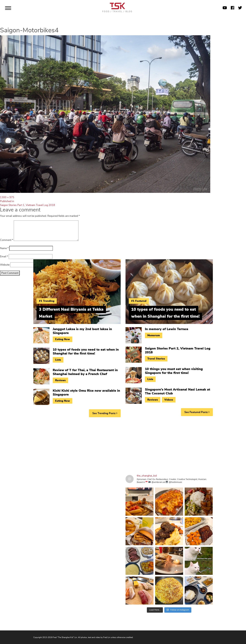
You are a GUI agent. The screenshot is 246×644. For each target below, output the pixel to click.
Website (5, 265)
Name (4, 248)
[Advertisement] (123, 445)
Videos (169, 400)
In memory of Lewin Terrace (167, 329)
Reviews (60, 380)
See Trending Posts (105, 413)
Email (4, 257)
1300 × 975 (7, 197)
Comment (7, 240)
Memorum (154, 335)
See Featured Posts (197, 412)
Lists (58, 360)
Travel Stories (156, 359)
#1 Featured (139, 301)
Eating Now (63, 339)
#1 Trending (47, 301)
